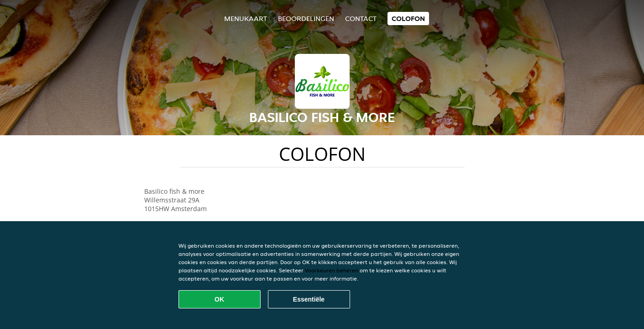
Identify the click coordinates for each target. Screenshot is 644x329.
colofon (408, 19)
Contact (361, 19)
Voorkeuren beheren (332, 270)
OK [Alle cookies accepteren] (219, 299)
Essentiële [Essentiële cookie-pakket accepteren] (309, 299)
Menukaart (246, 19)
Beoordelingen (306, 19)
